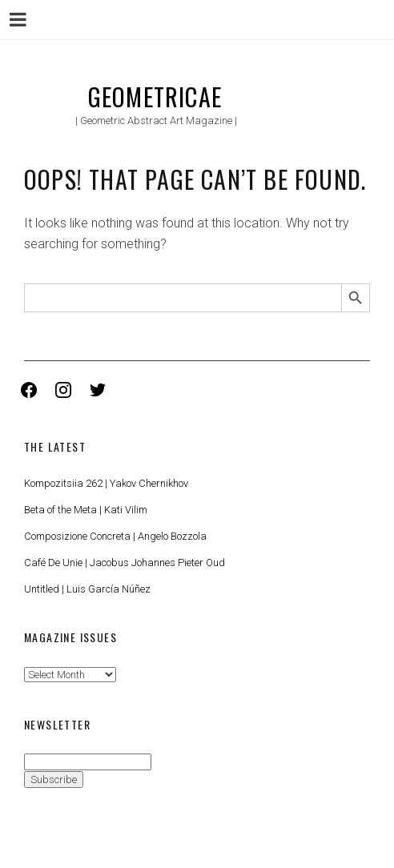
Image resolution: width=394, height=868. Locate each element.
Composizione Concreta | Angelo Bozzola (115, 536)
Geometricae (155, 96)
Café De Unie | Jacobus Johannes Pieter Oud (125, 563)
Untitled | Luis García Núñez (87, 589)
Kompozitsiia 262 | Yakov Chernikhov (106, 483)
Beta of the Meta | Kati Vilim (86, 510)
